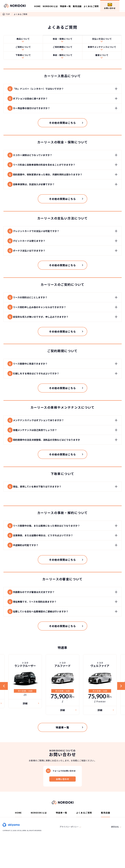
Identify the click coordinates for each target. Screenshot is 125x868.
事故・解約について (63, 57)
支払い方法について (102, 39)
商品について (23, 39)
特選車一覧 (65, 6)
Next (121, 706)
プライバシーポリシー (69, 848)
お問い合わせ (110, 6)
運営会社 (115, 848)
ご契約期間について (63, 48)
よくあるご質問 (91, 6)
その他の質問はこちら (62, 128)
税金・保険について (63, 39)
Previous (4, 706)
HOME (37, 6)
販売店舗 (77, 6)
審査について (102, 57)
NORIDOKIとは (50, 6)
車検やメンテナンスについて (102, 48)
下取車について (23, 57)
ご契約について (23, 48)
